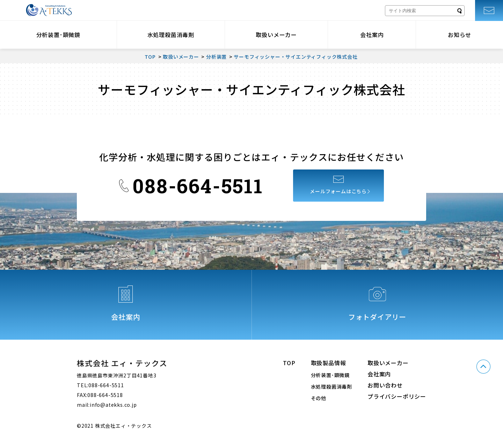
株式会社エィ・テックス (49, 10)
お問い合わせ (385, 385)
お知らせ (460, 35)
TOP (289, 363)
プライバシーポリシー (397, 396)
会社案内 (372, 35)
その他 (319, 398)
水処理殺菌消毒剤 (171, 35)
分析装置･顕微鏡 (58, 35)
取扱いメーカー (276, 35)
